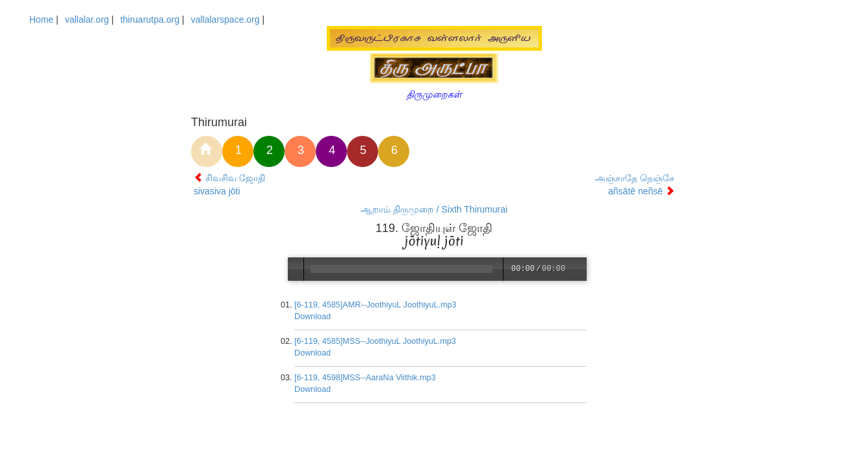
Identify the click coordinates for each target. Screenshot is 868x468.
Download (313, 317)
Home (41, 19)
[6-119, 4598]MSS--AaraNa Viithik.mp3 (366, 378)
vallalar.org (87, 19)
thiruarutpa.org (150, 19)
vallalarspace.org (225, 19)
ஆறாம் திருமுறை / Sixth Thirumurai (434, 209)
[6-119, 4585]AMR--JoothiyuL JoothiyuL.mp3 (376, 305)
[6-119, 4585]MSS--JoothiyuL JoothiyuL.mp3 (376, 341)
